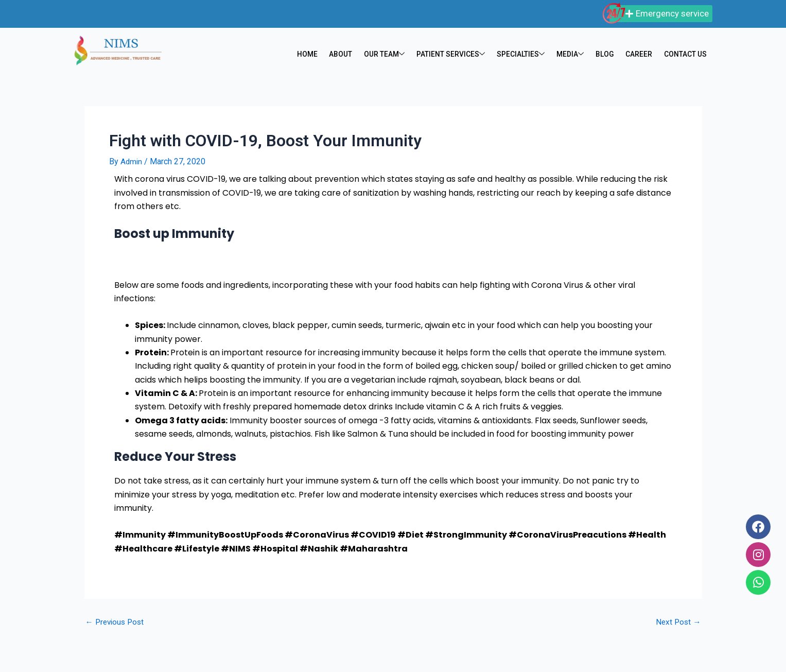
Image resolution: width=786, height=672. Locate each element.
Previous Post (117, 622)
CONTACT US (685, 55)
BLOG (603, 55)
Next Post (678, 622)
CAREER (637, 55)
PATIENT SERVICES (449, 55)
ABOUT (337, 55)
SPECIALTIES (520, 55)
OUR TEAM (381, 55)
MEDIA (569, 55)
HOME (304, 55)
